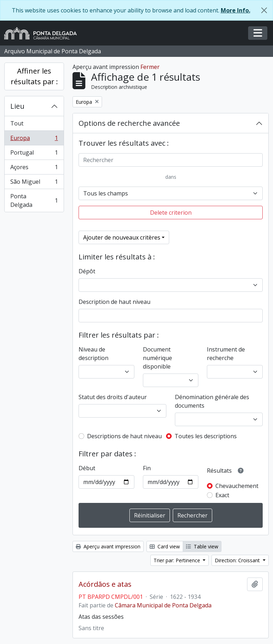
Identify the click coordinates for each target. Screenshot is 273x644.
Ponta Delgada (34, 200)
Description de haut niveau (114, 302)
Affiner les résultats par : (34, 76)
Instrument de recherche (226, 354)
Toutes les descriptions (206, 436)
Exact (222, 495)
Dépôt (87, 271)
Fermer (150, 67)
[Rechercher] (171, 160)
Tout (17, 123)
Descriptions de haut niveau (124, 436)
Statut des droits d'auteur (113, 397)
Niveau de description (93, 354)
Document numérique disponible (157, 358)
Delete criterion (171, 213)
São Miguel (34, 183)
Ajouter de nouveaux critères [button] (122, 237)
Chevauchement (237, 486)
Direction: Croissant (238, 560)
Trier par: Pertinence (178, 560)
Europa (34, 139)
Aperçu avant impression (108, 546)
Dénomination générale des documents (212, 401)
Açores (34, 169)
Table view (202, 546)
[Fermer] (264, 10)
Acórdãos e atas (105, 584)
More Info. (235, 10)
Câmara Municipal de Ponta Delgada (163, 605)
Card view (165, 546)
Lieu (17, 106)
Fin (147, 468)
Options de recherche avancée (129, 123)
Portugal (34, 154)
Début (87, 468)
